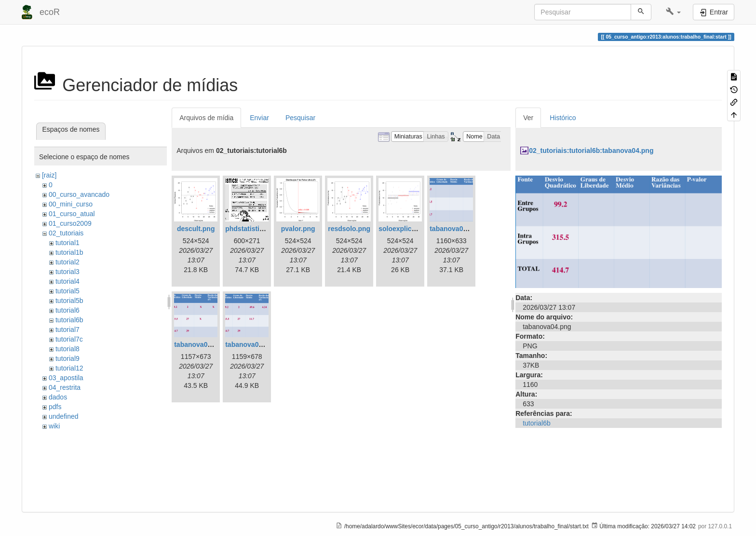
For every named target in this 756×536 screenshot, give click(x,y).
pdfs (55, 407)
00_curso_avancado (79, 194)
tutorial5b (69, 301)
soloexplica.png (404, 229)
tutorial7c (69, 339)
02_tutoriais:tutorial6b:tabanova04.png (591, 151)
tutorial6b (69, 320)
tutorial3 (67, 272)
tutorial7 (67, 330)
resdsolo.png (349, 229)
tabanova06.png (251, 344)
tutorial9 (67, 358)
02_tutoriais (66, 233)
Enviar (259, 118)
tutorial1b (69, 252)
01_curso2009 (70, 223)
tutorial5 (67, 291)
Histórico (563, 118)
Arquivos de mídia (206, 118)
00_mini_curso (71, 204)
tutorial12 (69, 368)
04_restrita (65, 387)
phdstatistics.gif (251, 229)
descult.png (196, 229)
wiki (54, 426)
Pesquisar (300, 118)
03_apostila (66, 378)
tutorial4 (67, 281)
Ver (528, 118)
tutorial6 (67, 310)
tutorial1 (67, 243)
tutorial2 (67, 262)
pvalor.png (298, 229)
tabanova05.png (200, 344)
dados (58, 397)
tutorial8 (67, 349)
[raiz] (49, 175)
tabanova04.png (455, 229)
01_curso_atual (72, 214)
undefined (64, 416)
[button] (673, 12)
